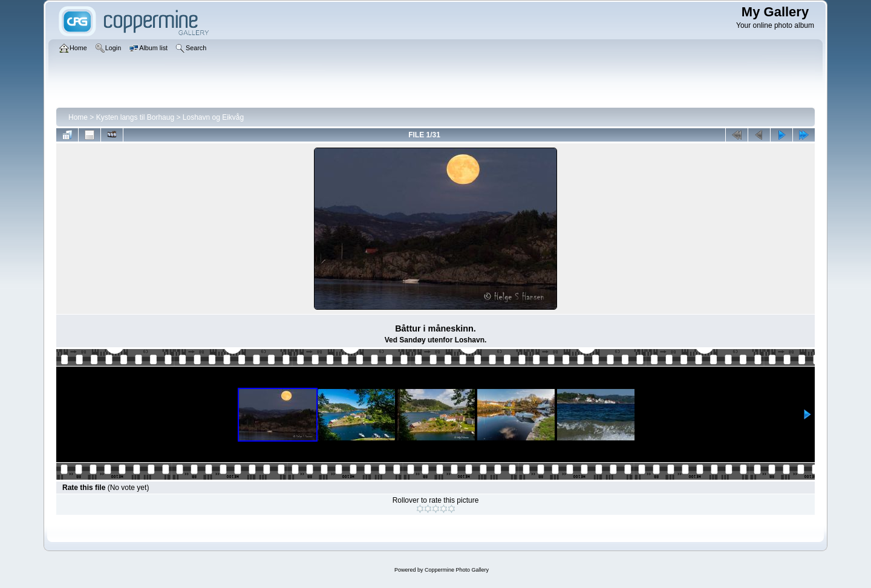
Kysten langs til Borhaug (135, 117)
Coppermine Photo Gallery (457, 570)
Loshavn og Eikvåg (213, 117)
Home (78, 117)
